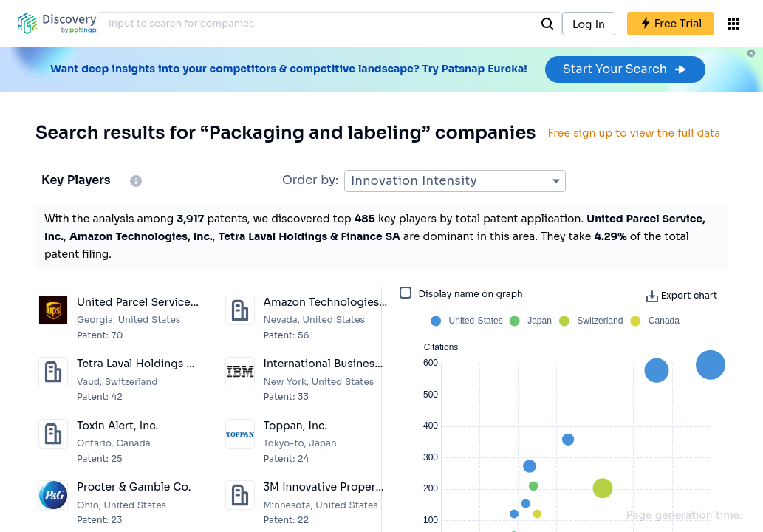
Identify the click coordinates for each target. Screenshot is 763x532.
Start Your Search (625, 69)
